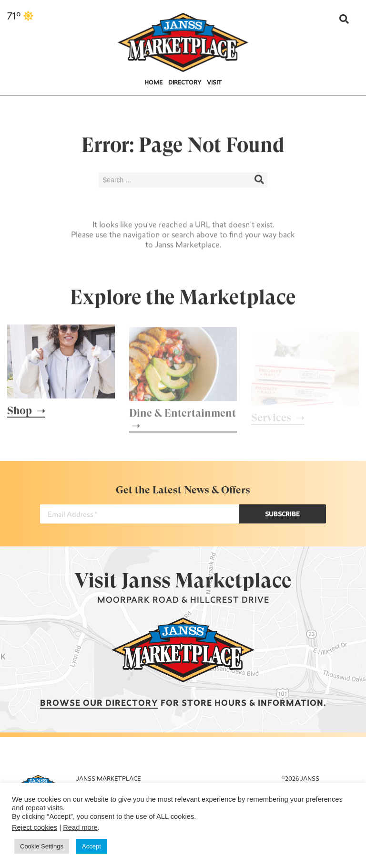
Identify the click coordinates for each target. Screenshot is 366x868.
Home (153, 83)
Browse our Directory (99, 704)
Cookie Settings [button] (42, 846)
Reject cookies (35, 827)
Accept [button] (91, 846)
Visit (214, 83)
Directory (185, 83)
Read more (80, 827)
